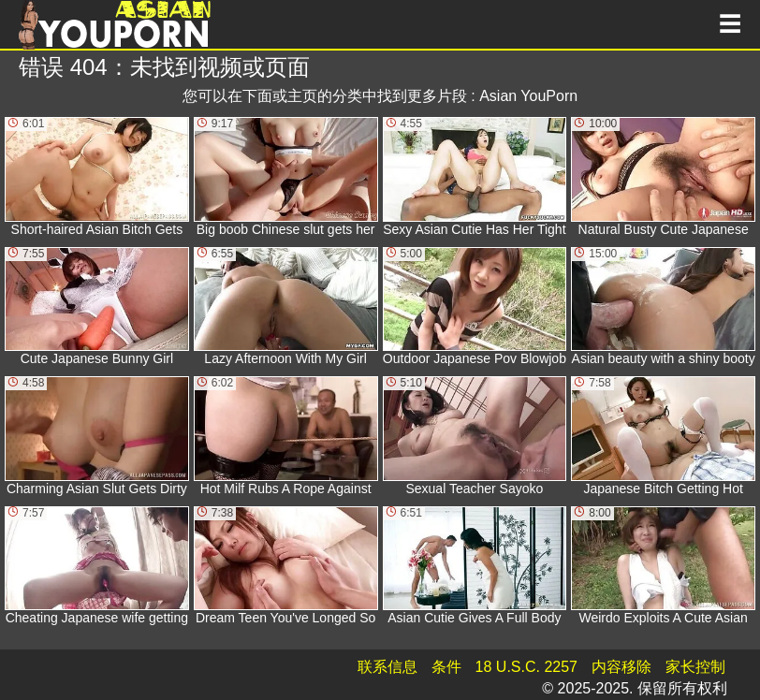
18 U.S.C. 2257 (526, 667)
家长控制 (695, 667)
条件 (446, 667)
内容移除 (621, 667)
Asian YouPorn (528, 96)
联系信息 (387, 667)
